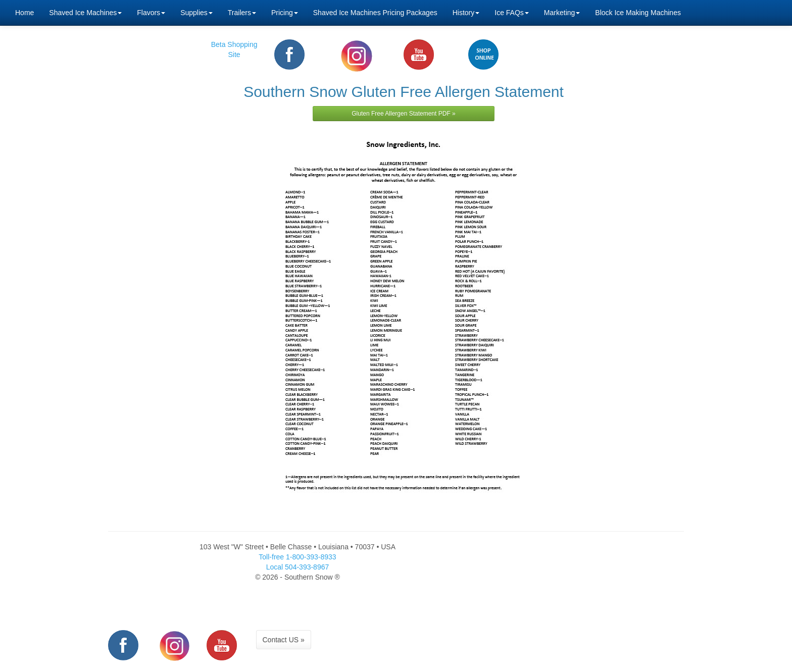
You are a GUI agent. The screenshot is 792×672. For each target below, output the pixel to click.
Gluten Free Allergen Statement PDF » (403, 114)
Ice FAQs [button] (512, 13)
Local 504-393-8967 (298, 567)
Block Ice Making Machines (638, 13)
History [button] (466, 13)
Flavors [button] (151, 13)
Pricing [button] (285, 13)
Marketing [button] (562, 13)
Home (24, 13)
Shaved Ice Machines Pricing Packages (375, 13)
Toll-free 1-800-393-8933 (297, 557)
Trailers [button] (242, 13)
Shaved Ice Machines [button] (85, 13)
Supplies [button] (196, 13)
